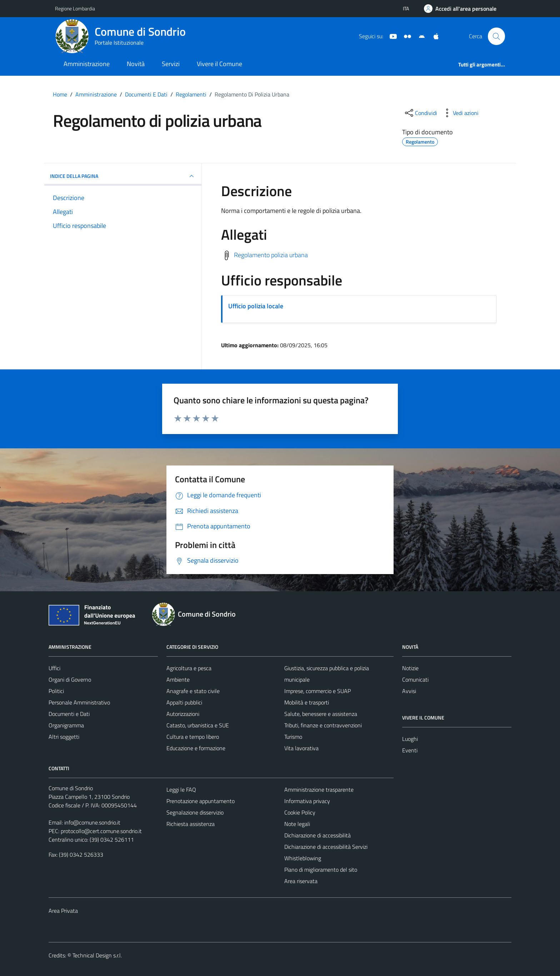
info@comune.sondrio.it (92, 822)
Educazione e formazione (196, 748)
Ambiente (178, 679)
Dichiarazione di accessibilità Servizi (326, 847)
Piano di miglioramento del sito (321, 870)
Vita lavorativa (301, 748)
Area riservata (301, 881)
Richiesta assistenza (191, 824)
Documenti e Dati (69, 714)
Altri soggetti (64, 737)
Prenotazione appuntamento (201, 801)
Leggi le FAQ (181, 790)
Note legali (297, 824)
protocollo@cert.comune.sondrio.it (101, 831)
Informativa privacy (307, 801)
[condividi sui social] (420, 113)
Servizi (171, 64)
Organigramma (66, 725)
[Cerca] (496, 36)
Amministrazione (87, 64)
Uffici (54, 668)
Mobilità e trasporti (307, 702)
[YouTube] (390, 36)
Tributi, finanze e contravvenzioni (323, 725)
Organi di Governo (70, 679)
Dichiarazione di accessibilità (317, 835)
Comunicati (415, 679)
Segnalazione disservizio (195, 812)
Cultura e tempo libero (193, 737)
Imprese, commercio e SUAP (317, 691)
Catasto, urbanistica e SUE (198, 725)
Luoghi (410, 739)
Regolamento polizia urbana (271, 255)
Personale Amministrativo (79, 702)
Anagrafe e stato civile (193, 691)
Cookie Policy (300, 812)
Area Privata (63, 911)
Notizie (410, 668)
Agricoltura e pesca (189, 668)
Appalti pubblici (184, 702)
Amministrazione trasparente (319, 790)
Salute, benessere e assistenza (321, 714)
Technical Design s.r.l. (97, 955)
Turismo (293, 737)
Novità (136, 64)
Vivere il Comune (219, 64)
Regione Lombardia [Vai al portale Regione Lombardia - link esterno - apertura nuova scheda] (75, 8)
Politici (56, 691)
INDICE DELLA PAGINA (123, 176)
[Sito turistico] (405, 36)
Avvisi (409, 691)
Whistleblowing (303, 858)
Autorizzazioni (183, 714)
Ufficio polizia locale (256, 306)
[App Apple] (433, 36)
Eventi (410, 750)
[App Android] (419, 36)
